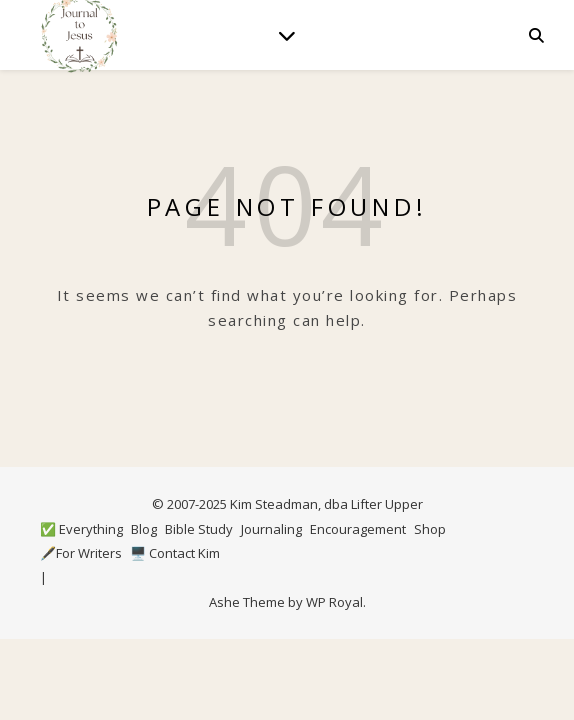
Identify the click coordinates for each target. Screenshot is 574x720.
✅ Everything (81, 529)
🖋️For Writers (81, 553)
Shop (430, 529)
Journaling (271, 529)
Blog (144, 529)
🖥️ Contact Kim (175, 553)
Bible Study (199, 529)
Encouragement (358, 529)
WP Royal (334, 602)
